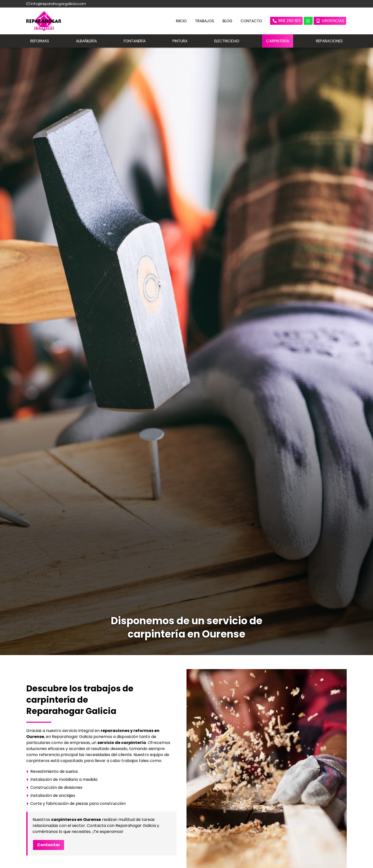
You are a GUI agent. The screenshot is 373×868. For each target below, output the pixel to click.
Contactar (49, 846)
